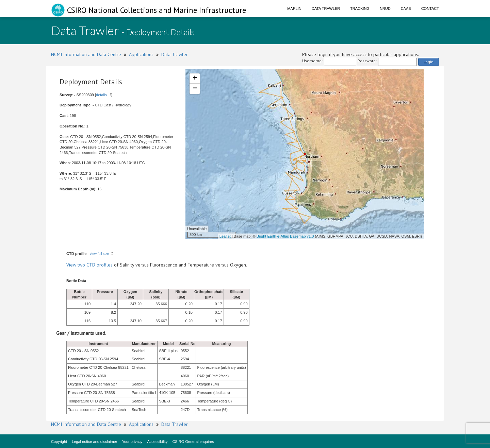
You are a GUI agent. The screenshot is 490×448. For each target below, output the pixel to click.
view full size (99, 254)
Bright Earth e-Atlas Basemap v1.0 (285, 236)
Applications (141, 54)
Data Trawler (326, 8)
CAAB (406, 8)
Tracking (360, 8)
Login (429, 62)
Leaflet (225, 236)
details (101, 95)
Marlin (294, 8)
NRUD (385, 8)
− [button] (195, 89)
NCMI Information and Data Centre (86, 54)
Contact (430, 8)
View (72, 265)
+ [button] (195, 79)
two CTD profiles (95, 265)
